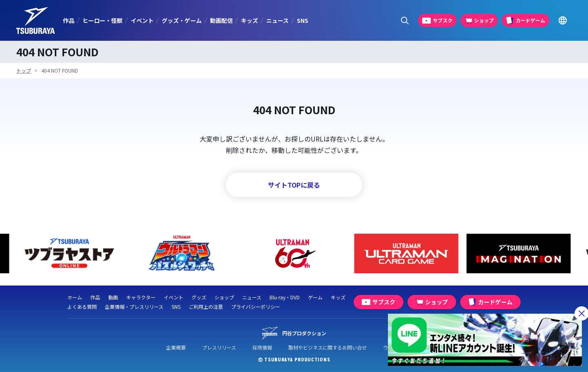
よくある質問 (82, 307)
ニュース (277, 20)
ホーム (75, 297)
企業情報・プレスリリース (134, 307)
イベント (142, 20)
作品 (69, 20)
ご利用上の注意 (206, 307)
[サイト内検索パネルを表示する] (405, 21)
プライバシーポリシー (256, 307)
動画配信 (221, 20)
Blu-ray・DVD (285, 297)
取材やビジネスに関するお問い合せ (327, 347)
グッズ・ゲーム (182, 20)
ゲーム (315, 297)
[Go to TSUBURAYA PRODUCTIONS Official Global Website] (562, 21)
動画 (113, 297)
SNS (303, 20)
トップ (24, 70)
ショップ (224, 297)
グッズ (199, 297)
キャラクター (141, 297)
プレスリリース (219, 347)
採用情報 (262, 347)
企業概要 (176, 347)
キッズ (249, 20)
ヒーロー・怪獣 (102, 20)
